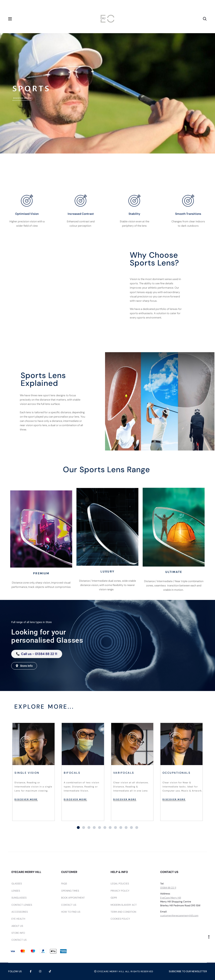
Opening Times (70, 891)
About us (17, 926)
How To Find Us (71, 912)
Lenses (16, 891)
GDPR (114, 898)
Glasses (17, 884)
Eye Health (18, 919)
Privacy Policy (120, 891)
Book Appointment (73, 898)
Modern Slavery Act (124, 905)
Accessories (20, 912)
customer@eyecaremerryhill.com (179, 916)
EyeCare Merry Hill (171, 898)
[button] (78, 828)
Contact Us (19, 940)
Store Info (18, 933)
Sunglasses (19, 898)
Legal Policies (120, 884)
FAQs (64, 884)
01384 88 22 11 (168, 888)
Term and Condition (123, 912)
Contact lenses (22, 905)
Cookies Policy (120, 919)
